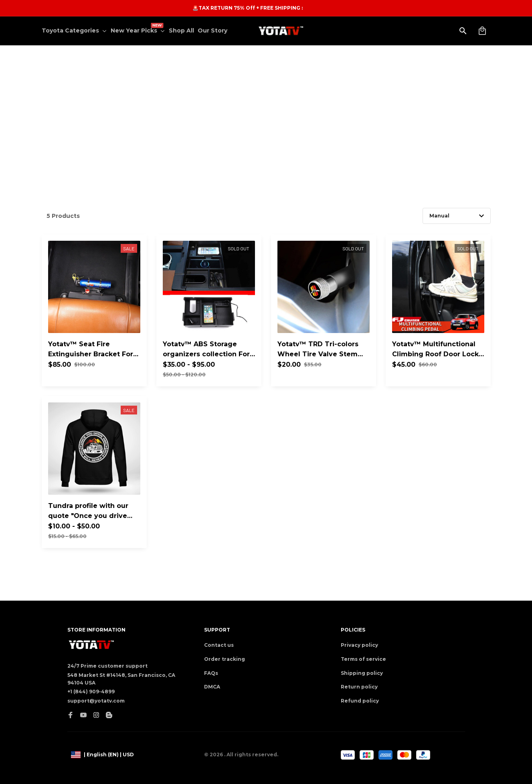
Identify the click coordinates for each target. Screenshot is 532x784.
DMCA (212, 687)
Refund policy (360, 701)
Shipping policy (362, 673)
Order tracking (225, 659)
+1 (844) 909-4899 (91, 692)
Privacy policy (359, 645)
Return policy (359, 687)
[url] (213, 8)
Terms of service (363, 659)
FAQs (211, 673)
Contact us (219, 645)
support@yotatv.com (96, 701)
